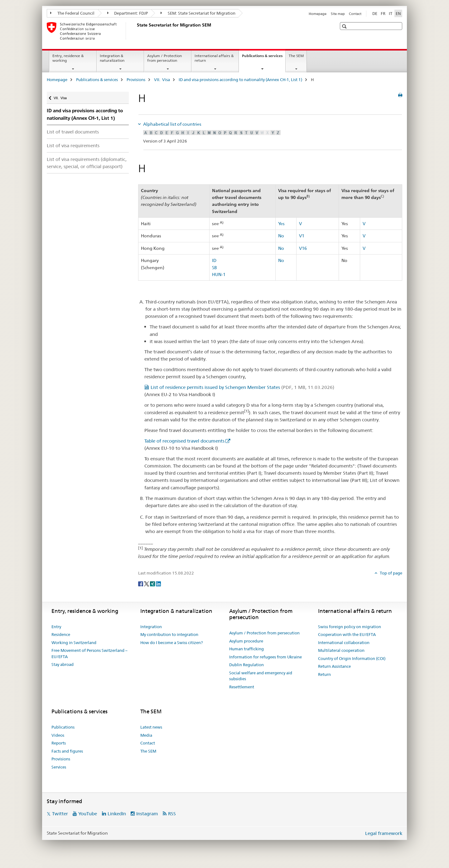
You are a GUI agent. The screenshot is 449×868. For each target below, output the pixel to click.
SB (215, 268)
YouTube (88, 814)
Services (59, 767)
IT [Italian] (391, 13)
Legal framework (384, 833)
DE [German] (375, 13)
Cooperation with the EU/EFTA (347, 634)
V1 (302, 236)
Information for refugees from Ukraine (266, 657)
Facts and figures (67, 751)
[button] (345, 26)
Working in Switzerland (74, 643)
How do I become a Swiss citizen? (171, 643)
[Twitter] (147, 584)
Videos (58, 735)
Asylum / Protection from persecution (164, 58)
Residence (61, 634)
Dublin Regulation (246, 665)
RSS (172, 814)
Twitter (60, 814)
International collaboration (344, 643)
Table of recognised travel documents (184, 441)
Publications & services (264, 58)
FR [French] (383, 13)
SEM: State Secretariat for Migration (198, 13)
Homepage (318, 14)
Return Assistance (334, 666)
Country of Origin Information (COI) (352, 658)
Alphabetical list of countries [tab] (172, 124)
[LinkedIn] (158, 584)
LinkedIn (117, 814)
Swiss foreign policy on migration (350, 627)
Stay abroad (63, 664)
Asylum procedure (246, 641)
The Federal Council (72, 13)
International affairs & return (214, 58)
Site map (338, 14)
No (281, 236)
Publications (63, 727)
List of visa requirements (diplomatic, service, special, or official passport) (87, 163)
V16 (303, 248)
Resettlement (242, 687)
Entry (56, 627)
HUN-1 (219, 274)
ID (214, 260)
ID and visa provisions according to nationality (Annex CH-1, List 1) (240, 80)
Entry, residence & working (68, 58)
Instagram (147, 814)
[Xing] (153, 584)
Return (324, 674)
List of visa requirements (73, 145)
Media (146, 735)
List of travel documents (73, 132)
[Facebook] (141, 584)
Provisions (136, 80)
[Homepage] (136, 31)
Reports (59, 743)
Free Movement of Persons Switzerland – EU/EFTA (89, 653)
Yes (281, 224)
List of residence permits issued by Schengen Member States (242, 387)
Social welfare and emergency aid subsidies (261, 676)
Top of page (391, 573)
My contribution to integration (169, 634)
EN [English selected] (398, 13)
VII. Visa (162, 80)
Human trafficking (246, 649)
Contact (355, 14)
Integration (151, 627)
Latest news (151, 727)
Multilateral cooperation (341, 650)
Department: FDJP (128, 13)
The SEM (296, 56)
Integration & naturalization (112, 58)
